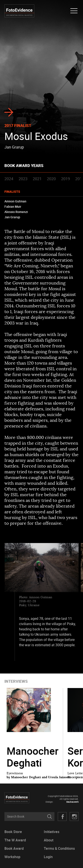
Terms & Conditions (59, 849)
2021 (37, 179)
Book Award (14, 849)
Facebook (62, 817)
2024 (9, 179)
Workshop (12, 857)
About (49, 840)
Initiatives (52, 832)
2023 (23, 179)
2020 (51, 179)
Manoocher (33, 757)
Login (48, 857)
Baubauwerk (72, 802)
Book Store (13, 832)
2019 (66, 179)
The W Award (15, 840)
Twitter (74, 817)
